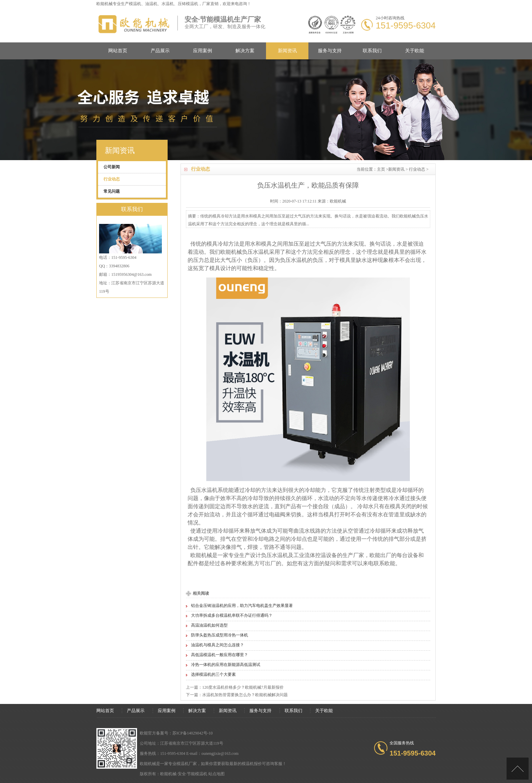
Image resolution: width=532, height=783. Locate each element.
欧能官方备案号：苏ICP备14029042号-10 (176, 733)
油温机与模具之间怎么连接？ (217, 645)
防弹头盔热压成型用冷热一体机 (220, 635)
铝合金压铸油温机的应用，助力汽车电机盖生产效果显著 (242, 606)
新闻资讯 (287, 51)
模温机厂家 (187, 764)
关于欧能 (415, 51)
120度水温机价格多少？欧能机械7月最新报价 (243, 687)
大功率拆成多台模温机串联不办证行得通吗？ (232, 615)
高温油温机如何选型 (209, 625)
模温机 (135, 4)
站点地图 (216, 774)
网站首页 (118, 51)
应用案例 (203, 51)
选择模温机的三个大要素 (213, 674)
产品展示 (160, 51)
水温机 (261, 252)
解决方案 (245, 51)
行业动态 (417, 169)
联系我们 (372, 51)
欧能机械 (231, 252)
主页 (381, 169)
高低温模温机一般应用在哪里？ (220, 655)
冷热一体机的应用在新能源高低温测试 (226, 665)
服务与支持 (330, 51)
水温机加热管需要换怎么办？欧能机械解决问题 (245, 695)
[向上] (518, 769)
